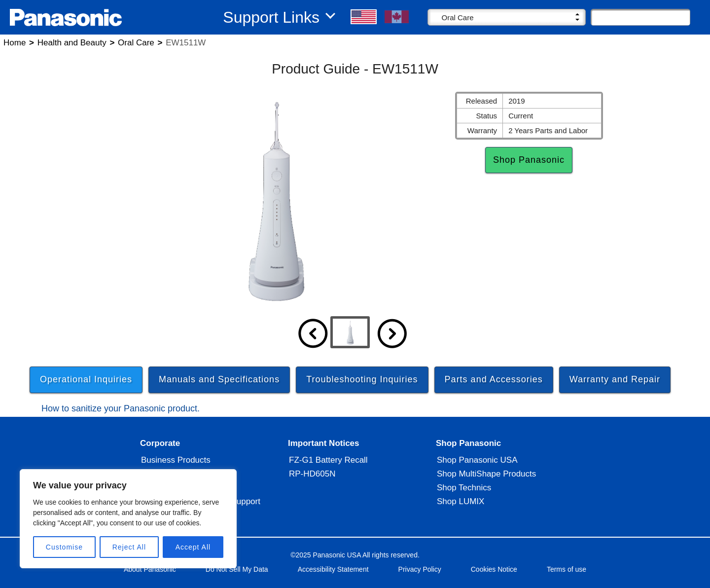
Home (15, 43)
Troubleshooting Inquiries (362, 379)
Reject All (129, 547)
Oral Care (136, 43)
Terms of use (567, 574)
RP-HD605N (312, 478)
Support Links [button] (271, 17)
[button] (364, 17)
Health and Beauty (72, 43)
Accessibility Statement (333, 574)
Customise (64, 547)
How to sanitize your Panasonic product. (121, 411)
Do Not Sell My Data (237, 574)
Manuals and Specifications (219, 379)
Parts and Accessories (494, 379)
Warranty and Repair (615, 379)
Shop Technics (464, 492)
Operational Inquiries (86, 379)
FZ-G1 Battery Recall (328, 464)
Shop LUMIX (461, 506)
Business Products (176, 464)
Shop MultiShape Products (486, 478)
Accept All (193, 547)
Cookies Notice (494, 574)
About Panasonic (150, 574)
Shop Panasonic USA (477, 464)
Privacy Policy (420, 574)
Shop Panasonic (529, 160)
